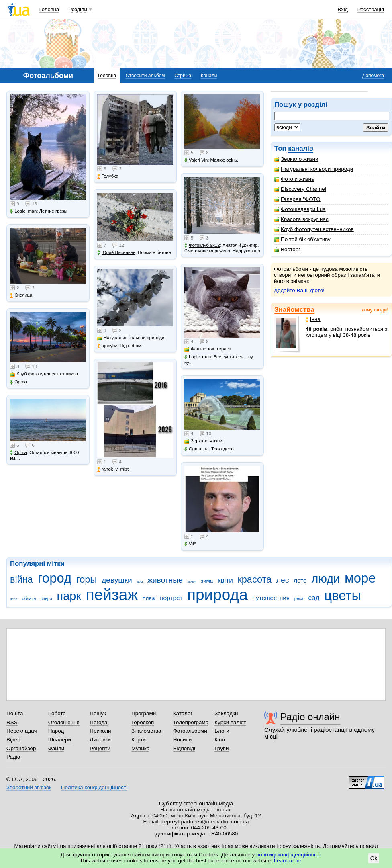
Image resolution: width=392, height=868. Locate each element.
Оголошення (64, 722)
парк (69, 596)
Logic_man (23, 211)
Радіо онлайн (310, 717)
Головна (49, 9)
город (55, 578)
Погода (98, 722)
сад (314, 598)
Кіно (220, 740)
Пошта (15, 713)
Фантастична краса (208, 349)
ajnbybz (107, 346)
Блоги (222, 731)
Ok (374, 858)
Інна (313, 319)
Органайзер (21, 748)
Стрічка (183, 76)
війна (21, 579)
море (360, 578)
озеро (46, 598)
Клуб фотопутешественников (314, 229)
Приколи (100, 731)
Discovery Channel (300, 189)
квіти (225, 580)
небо (14, 599)
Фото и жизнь (294, 179)
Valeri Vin (196, 160)
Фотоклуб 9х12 (202, 245)
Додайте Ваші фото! (299, 290)
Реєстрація (371, 9)
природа (217, 595)
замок (192, 582)
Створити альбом (145, 76)
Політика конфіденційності (94, 787)
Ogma (18, 382)
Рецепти (100, 748)
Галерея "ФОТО (297, 199)
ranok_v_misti (113, 469)
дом (140, 582)
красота (254, 579)
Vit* (190, 544)
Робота (57, 713)
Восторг (287, 249)
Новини (183, 740)
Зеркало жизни (296, 159)
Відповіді (184, 748)
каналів (301, 148)
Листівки (100, 740)
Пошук (98, 713)
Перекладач (21, 731)
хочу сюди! (375, 310)
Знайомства (294, 310)
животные (165, 580)
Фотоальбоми (190, 731)
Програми (144, 713)
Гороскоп (143, 722)
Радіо (13, 757)
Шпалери (60, 740)
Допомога (373, 76)
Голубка (108, 176)
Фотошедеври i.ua (300, 209)
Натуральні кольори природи (314, 169)
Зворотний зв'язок (29, 787)
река (299, 598)
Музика (140, 748)
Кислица (21, 295)
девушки (117, 580)
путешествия (271, 598)
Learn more (288, 861)
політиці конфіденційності (288, 855)
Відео (13, 740)
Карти (139, 740)
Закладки (226, 713)
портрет (171, 598)
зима (207, 581)
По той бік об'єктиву (302, 239)
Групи (222, 748)
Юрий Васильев (116, 253)
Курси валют (230, 722)
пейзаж (112, 595)
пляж (149, 598)
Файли (56, 748)
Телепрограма (191, 722)
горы (87, 579)
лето (300, 580)
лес (283, 580)
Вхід (343, 9)
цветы (343, 595)
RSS (12, 722)
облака (29, 598)
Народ (56, 731)
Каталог (183, 713)
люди (326, 579)
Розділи (78, 9)
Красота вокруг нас (301, 219)
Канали (209, 76)
